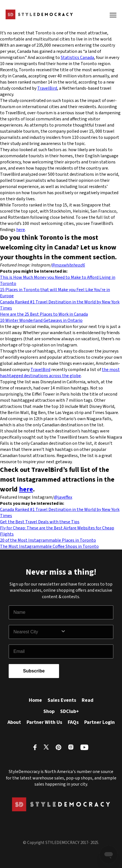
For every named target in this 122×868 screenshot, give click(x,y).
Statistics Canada (77, 58)
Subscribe (34, 671)
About (14, 722)
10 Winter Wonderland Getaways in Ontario (41, 320)
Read (88, 700)
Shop (49, 711)
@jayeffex (63, 497)
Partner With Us (44, 722)
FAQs (73, 722)
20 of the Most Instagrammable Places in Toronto (48, 540)
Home (35, 700)
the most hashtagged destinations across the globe (60, 373)
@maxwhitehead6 (68, 265)
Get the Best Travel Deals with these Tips (40, 522)
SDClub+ (70, 711)
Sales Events (62, 700)
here (21, 230)
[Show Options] (86, 632)
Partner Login (99, 722)
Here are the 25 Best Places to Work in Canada (44, 314)
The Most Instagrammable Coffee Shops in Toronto (49, 546)
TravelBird (47, 88)
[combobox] (37, 632)
